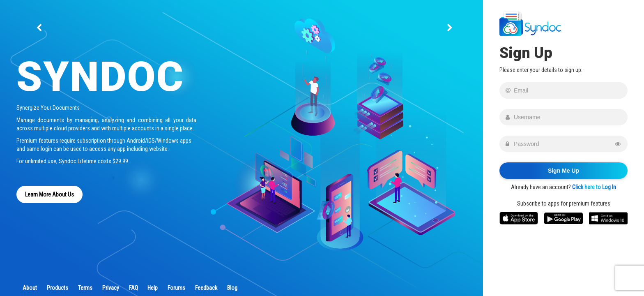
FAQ (133, 288)
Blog (232, 288)
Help (153, 288)
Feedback (206, 288)
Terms (85, 288)
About (30, 288)
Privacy (111, 288)
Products (57, 288)
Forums (176, 288)
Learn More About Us (49, 194)
